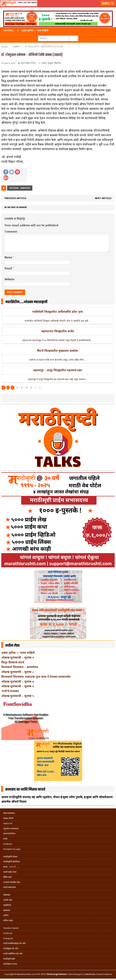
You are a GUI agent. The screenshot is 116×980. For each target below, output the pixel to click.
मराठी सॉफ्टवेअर (9, 887)
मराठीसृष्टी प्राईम (9, 959)
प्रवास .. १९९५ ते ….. (11, 867)
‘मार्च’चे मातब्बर (10, 691)
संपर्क (5, 839)
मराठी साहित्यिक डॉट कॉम (13, 954)
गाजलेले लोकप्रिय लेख (12, 882)
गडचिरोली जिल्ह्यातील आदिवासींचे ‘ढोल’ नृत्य (57, 312)
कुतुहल (51, 63)
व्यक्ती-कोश (8, 900)
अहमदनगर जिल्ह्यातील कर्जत (58, 331)
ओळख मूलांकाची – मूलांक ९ (18, 657)
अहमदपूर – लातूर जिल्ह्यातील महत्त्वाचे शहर (58, 370)
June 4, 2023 (10, 63)
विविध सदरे (7, 877)
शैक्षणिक (58, 63)
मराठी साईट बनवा (10, 872)
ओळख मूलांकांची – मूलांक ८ (18, 672)
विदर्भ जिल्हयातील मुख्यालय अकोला (58, 351)
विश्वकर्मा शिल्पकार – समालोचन (20, 667)
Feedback (8, 844)
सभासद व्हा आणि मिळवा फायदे (25, 790)
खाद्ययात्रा (7, 910)
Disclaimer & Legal (12, 849)
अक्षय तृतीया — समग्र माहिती (18, 653)
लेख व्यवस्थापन (9, 813)
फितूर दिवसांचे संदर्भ (13, 662)
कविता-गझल (8, 920)
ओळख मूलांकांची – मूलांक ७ (18, 681)
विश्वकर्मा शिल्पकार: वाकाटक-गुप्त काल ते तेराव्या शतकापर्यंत (36, 677)
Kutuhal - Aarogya (20, 188)
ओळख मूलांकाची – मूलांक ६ (18, 686)
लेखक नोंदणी (8, 818)
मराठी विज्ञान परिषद (28, 63)
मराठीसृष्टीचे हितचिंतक (12, 862)
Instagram (8, 938)
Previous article (15, 198)
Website (9, 279)
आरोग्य (44, 63)
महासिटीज (7, 905)
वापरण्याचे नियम (9, 834)
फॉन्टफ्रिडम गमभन (10, 964)
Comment (11, 232)
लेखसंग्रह (7, 895)
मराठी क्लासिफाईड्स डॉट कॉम (14, 943)
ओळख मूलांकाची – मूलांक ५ (18, 696)
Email (9, 268)
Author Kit (8, 823)
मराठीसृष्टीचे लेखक (10, 857)
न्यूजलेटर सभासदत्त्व (11, 829)
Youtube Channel (11, 928)
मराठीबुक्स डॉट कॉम (11, 948)
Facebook (8, 933)
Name (9, 257)
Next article (103, 198)
